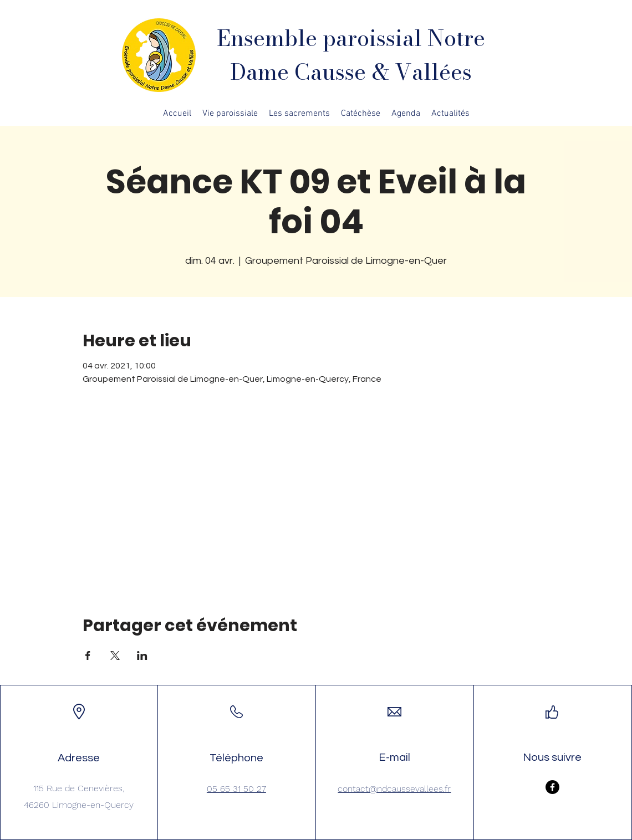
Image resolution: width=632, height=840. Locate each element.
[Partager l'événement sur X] (115, 655)
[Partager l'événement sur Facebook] (88, 655)
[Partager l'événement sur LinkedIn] (142, 655)
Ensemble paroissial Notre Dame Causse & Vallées (351, 55)
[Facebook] (552, 787)
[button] (230, 114)
